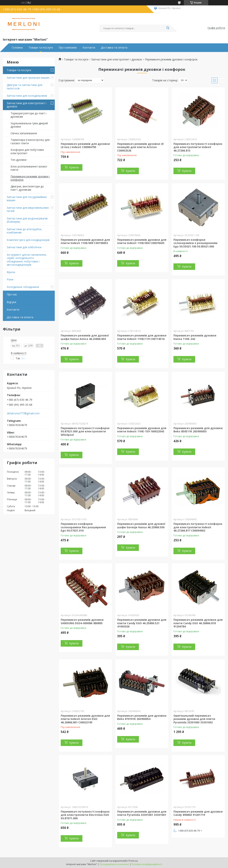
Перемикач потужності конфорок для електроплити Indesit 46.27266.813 (198, 147)
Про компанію (68, 48)
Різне (10, 279)
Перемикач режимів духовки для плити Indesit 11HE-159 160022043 (142, 430)
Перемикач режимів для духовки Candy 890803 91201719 (198, 813)
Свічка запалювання (24, 133)
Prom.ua (133, 861)
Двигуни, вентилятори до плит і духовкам (27, 188)
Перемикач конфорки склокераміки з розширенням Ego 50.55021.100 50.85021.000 (195, 243)
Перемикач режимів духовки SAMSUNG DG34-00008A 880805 (82, 621)
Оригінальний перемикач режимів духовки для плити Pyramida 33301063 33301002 (194, 719)
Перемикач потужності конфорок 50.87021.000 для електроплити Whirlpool (85, 431)
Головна (17, 48)
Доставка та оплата (114, 48)
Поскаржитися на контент (114, 864)
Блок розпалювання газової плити (29, 168)
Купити (74, 167)
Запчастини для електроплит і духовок (27, 105)
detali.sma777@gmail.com (23, 413)
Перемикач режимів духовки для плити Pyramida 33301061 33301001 (142, 813)
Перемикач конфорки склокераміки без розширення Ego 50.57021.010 (83, 527)
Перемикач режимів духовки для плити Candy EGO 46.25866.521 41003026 (142, 623)
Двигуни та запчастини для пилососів (24, 87)
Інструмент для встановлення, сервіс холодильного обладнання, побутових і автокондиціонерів (27, 260)
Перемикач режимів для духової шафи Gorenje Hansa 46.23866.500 (141, 525)
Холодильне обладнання (23, 287)
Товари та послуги (41, 48)
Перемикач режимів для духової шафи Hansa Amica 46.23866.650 (85, 337)
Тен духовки (19, 160)
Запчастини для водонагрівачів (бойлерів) (27, 220)
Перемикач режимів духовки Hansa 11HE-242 (195, 337)
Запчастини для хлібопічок (24, 247)
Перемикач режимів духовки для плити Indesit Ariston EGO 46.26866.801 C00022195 (85, 719)
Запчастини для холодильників (27, 96)
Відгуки (11, 302)
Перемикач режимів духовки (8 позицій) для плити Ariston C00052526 (140, 147)
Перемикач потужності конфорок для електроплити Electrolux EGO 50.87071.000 (85, 815)
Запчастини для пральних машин (28, 78)
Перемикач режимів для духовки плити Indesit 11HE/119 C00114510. (142, 337)
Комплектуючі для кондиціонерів (28, 240)
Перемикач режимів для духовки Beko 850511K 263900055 (198, 430)
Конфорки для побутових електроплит (27, 151)
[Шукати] (168, 28)
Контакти (89, 48)
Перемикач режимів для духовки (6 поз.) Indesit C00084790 (85, 145)
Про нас (12, 294)
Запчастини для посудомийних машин (27, 199)
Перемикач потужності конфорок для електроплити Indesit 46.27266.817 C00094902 (198, 527)
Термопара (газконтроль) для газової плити (30, 141)
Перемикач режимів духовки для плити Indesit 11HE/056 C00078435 (142, 241)
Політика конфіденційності (147, 864)
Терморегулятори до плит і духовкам (28, 115)
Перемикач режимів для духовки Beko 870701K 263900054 (142, 717)
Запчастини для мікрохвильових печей (28, 209)
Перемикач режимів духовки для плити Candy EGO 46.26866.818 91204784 (198, 623)
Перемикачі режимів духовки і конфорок (30, 178)
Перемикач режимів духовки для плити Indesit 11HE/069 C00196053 (85, 241)
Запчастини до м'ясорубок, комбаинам (24, 231)
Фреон (11, 272)
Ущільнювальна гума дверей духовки (29, 125)
